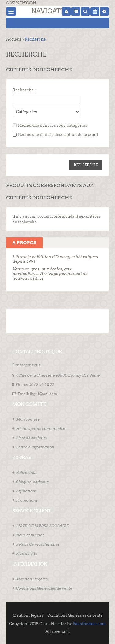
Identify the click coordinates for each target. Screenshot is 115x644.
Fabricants (26, 472)
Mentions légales (32, 579)
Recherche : (24, 90)
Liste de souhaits (31, 438)
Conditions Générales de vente (44, 588)
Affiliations (26, 491)
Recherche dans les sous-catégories (53, 125)
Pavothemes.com (90, 624)
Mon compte (28, 419)
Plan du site (27, 553)
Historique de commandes (40, 428)
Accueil (13, 39)
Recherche (35, 39)
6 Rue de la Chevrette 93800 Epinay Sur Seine (58, 375)
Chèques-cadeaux (32, 482)
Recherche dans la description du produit (58, 135)
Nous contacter (30, 535)
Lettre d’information (35, 447)
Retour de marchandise (38, 544)
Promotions (27, 500)
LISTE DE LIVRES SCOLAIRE (42, 526)
